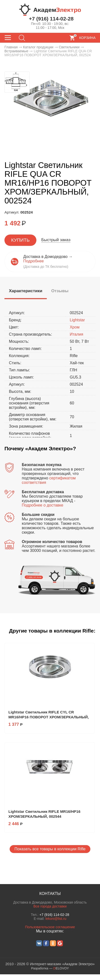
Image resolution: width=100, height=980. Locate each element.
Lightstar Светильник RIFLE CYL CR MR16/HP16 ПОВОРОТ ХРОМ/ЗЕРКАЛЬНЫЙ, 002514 (49, 717)
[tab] (26, 292)
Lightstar (77, 320)
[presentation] (26, 291)
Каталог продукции (38, 47)
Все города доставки (50, 906)
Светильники (69, 47)
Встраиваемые (16, 51)
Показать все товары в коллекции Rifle (50, 849)
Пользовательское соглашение (50, 927)
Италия (76, 334)
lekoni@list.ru (56, 919)
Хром (75, 327)
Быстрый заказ (56, 240)
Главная (11, 47)
